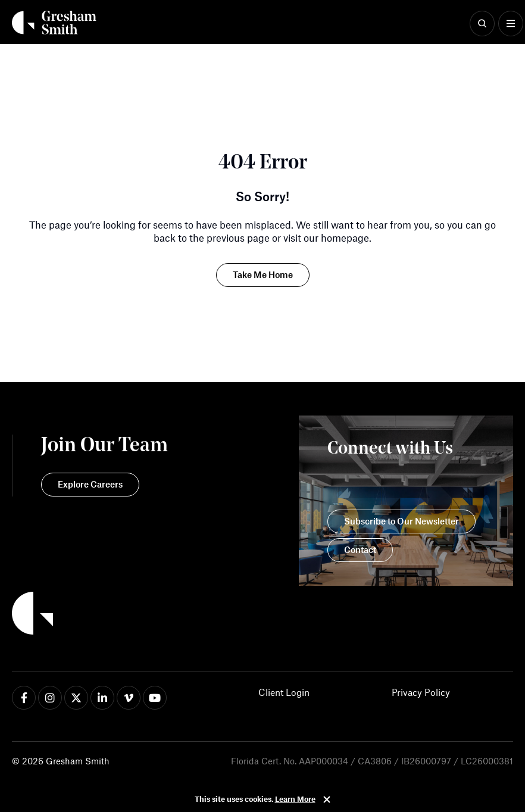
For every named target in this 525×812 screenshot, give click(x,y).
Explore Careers (90, 484)
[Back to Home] (90, 615)
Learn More (295, 799)
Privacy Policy (421, 692)
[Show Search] (482, 24)
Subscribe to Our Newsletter (401, 521)
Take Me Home (263, 274)
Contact (360, 549)
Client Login (284, 692)
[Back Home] (54, 23)
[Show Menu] (511, 24)
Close (327, 799)
